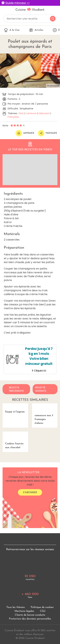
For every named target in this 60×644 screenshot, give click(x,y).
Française (13, 117)
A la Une (12, 30)
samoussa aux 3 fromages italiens (45, 414)
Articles (36, 30)
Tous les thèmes (16, 607)
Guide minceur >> (17, 3)
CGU (43, 611)
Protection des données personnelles (30, 619)
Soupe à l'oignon (14, 408)
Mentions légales (24, 611)
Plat (21, 113)
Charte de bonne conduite (30, 615)
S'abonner (30, 492)
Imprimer (25, 133)
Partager (47, 133)
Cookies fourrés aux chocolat (15, 440)
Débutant (44, 113)
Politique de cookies (42, 607)
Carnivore (31, 113)
